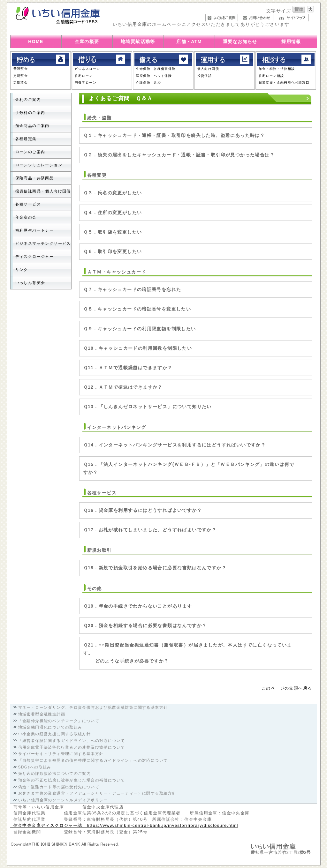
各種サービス (28, 204)
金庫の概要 (87, 41)
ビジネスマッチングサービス (43, 243)
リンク (22, 270)
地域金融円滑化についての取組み (50, 727)
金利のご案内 (28, 100)
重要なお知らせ (240, 41)
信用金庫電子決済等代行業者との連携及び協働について (72, 747)
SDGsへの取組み (35, 767)
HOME (36, 41)
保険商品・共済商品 (35, 178)
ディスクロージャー (35, 257)
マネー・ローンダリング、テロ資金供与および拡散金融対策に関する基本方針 (93, 707)
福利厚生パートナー (35, 230)
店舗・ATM (189, 41)
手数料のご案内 (30, 113)
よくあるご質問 (222, 18)
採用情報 (291, 41)
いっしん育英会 (30, 283)
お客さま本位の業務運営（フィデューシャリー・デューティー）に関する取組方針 (97, 793)
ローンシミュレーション (39, 165)
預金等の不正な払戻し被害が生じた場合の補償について (72, 780)
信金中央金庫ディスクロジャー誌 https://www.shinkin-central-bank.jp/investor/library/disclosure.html (124, 825)
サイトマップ (293, 18)
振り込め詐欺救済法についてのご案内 (55, 774)
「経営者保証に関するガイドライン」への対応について (72, 741)
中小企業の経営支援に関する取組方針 (55, 734)
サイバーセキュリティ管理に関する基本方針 (61, 754)
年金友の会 (26, 217)
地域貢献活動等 (138, 41)
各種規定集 (26, 139)
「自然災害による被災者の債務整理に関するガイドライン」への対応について (93, 760)
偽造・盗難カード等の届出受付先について (59, 787)
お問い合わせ (257, 18)
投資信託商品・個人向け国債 (43, 191)
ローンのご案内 (30, 152)
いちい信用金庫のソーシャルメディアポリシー (63, 800)
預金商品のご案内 (32, 126)
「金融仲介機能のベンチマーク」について (59, 721)
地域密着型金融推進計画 (42, 714)
